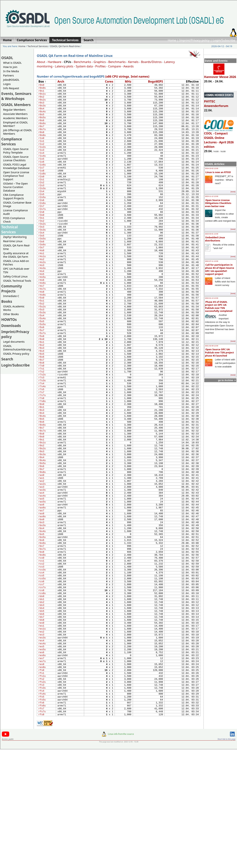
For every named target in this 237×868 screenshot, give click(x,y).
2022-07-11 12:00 (212, 261)
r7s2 (41, 426)
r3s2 (41, 247)
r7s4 (41, 440)
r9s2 (41, 514)
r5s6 (41, 373)
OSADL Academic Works (14, 308)
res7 (41, 766)
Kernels (133, 62)
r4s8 (41, 331)
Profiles (100, 66)
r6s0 (41, 387)
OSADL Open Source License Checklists (16, 158)
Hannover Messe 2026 (220, 75)
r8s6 (41, 485)
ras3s (42, 566)
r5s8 (41, 384)
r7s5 (41, 447)
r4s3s (42, 303)
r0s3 (41, 106)
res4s (42, 749)
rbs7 (41, 633)
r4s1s (42, 289)
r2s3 (41, 205)
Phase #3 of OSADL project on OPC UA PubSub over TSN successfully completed (219, 306)
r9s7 (41, 542)
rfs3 (41, 798)
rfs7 (41, 826)
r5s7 (41, 377)
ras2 (41, 556)
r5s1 (41, 342)
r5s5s (42, 370)
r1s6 (41, 177)
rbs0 (41, 601)
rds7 (41, 717)
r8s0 (41, 464)
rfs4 (41, 805)
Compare (115, 66)
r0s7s (42, 138)
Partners (9, 75)
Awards (128, 66)
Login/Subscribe (224, 40)
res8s (42, 777)
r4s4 (41, 306)
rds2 (41, 700)
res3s (42, 742)
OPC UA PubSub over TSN (16, 270)
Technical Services (38, 46)
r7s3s (42, 436)
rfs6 (41, 819)
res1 (41, 728)
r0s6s (42, 131)
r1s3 (41, 163)
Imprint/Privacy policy (194, 40)
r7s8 (41, 457)
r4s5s (42, 313)
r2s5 (41, 215)
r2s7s (42, 233)
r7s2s (42, 429)
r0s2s (42, 103)
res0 (41, 724)
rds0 (41, 693)
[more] (233, 192)
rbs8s (42, 643)
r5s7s (42, 380)
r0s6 (41, 127)
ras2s (42, 559)
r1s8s (42, 191)
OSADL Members (16, 105)
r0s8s (42, 145)
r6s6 (41, 408)
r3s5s (42, 268)
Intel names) (140, 76)
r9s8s (42, 545)
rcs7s (42, 682)
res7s (42, 770)
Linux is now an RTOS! (218, 172)
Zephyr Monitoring (15, 237)
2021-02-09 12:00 (212, 346)
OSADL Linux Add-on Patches (16, 263)
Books (7, 301)
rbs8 (41, 640)
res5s (42, 756)
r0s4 (41, 113)
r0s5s (42, 124)
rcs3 (41, 657)
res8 (41, 773)
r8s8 (41, 499)
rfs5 (41, 812)
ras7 (41, 591)
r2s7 (41, 229)
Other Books (11, 314)
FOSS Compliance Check (14, 220)
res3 (41, 738)
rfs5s (42, 815)
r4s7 (41, 324)
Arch (61, 81)
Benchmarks (82, 62)
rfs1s (42, 787)
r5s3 (41, 352)
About (41, 62)
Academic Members (15, 118)
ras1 (41, 552)
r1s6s (42, 180)
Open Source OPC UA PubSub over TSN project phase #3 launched (219, 352)
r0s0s (42, 89)
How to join (10, 67)
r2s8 (41, 236)
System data (84, 66)
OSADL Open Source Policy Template (16, 151)
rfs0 (41, 780)
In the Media (11, 71)
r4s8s (42, 335)
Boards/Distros (151, 62)
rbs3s (42, 608)
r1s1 (41, 152)
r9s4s (42, 531)
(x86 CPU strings (117, 76)
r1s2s (42, 159)
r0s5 (41, 120)
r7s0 (41, 419)
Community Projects (12, 289)
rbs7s (42, 636)
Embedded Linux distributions (215, 239)
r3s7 (41, 278)
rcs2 (41, 654)
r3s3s (42, 257)
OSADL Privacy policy (16, 354)
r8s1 (41, 468)
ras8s (42, 598)
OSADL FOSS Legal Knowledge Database (16, 166)
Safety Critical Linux (15, 276)
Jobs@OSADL (11, 80)
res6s (42, 763)
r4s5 (41, 310)
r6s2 (41, 394)
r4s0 (41, 282)
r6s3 (41, 398)
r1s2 (41, 156)
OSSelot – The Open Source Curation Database (15, 187)
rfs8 (41, 833)
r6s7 (41, 412)
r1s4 (41, 166)
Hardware (55, 62)
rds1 (41, 696)
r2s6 (41, 222)
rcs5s (42, 671)
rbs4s (42, 615)
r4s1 (41, 285)
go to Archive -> (227, 380)
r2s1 (41, 198)
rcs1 (41, 650)
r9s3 (41, 521)
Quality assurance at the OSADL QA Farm (16, 255)
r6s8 (41, 415)
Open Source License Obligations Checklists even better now (218, 203)
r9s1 (41, 507)
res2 (41, 735)
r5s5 (41, 366)
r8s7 (41, 492)
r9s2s (42, 517)
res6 (41, 759)
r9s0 (41, 503)
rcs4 (41, 664)
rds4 (41, 707)
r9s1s (42, 510)
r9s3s (42, 524)
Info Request (11, 88)
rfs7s (42, 829)
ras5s (42, 580)
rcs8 (41, 685)
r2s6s (42, 226)
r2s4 (41, 212)
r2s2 (41, 201)
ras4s (42, 573)
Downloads (11, 326)
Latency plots (64, 66)
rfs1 (41, 784)
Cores (109, 81)
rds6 (41, 714)
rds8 (41, 721)
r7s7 (41, 450)
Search (7, 359)
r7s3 (41, 433)
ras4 (41, 570)
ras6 (41, 584)
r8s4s (42, 478)
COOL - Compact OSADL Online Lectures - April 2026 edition (219, 138)
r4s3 (41, 299)
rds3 (41, 703)
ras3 (41, 563)
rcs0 (41, 647)
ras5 (41, 577)
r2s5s (42, 219)
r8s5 (41, 482)
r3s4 (41, 261)
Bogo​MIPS (156, 81)
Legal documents (14, 342)
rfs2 (41, 791)
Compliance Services (12, 141)
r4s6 (41, 317)
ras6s (42, 587)
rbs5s (42, 622)
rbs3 (41, 605)
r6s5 (41, 405)
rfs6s (42, 822)
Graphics (100, 62)
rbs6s (42, 629)
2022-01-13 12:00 (212, 298)
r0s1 (41, 92)
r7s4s (42, 443)
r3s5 (41, 264)
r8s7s (42, 496)
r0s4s (42, 117)
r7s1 (41, 422)
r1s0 (41, 149)
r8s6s (42, 489)
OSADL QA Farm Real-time (65, 46)
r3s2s (42, 250)
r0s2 (41, 99)
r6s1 (41, 391)
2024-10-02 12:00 (212, 168)
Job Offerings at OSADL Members (18, 132)
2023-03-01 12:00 (212, 234)
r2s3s (42, 208)
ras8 (41, 594)
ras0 (41, 549)
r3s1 (41, 243)
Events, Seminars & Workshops (16, 96)
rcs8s (42, 689)
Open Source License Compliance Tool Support (16, 176)
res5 (41, 752)
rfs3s (42, 801)
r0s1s (42, 96)
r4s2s (42, 296)
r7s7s (42, 454)
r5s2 (41, 345)
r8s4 (41, 475)
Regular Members (14, 110)
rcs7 (41, 678)
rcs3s (42, 661)
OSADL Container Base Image (17, 204)
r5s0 (41, 338)
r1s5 (41, 173)
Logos (7, 84)
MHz (128, 81)
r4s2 (41, 292)
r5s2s (42, 349)
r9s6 (41, 538)
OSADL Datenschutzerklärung (17, 348)
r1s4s (42, 170)
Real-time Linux (13, 241)
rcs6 (41, 675)
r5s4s (42, 363)
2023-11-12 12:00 (212, 196)
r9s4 (41, 528)
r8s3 (41, 471)
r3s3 (41, 254)
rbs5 (41, 619)
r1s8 (41, 187)
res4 (41, 745)
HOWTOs (9, 319)
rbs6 (41, 626)
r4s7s (42, 328)
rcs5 (41, 668)
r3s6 (41, 271)
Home (172, 40)
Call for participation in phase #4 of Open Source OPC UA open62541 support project (220, 269)
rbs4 (41, 612)
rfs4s (42, 808)
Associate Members (15, 114)
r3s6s (42, 275)
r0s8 (41, 141)
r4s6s (42, 320)
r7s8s (42, 461)
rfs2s (42, 794)
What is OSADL (12, 63)
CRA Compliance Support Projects (13, 197)
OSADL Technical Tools (17, 281)
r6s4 (41, 401)
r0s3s (42, 110)
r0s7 (41, 134)
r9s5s (42, 535)
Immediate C (11, 296)
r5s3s (42, 356)
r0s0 (41, 85)
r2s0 (41, 194)
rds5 (41, 710)
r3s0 (41, 240)
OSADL (7, 58)
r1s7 (41, 184)
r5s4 (41, 359)
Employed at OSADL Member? (16, 124)
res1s (42, 731)
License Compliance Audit (15, 212)
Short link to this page (227, 858)
